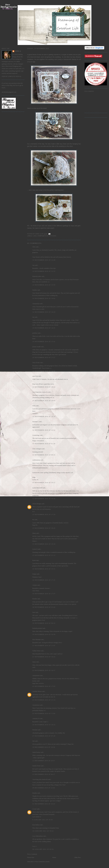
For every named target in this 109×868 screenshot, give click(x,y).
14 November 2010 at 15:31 (44, 342)
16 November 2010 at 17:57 (44, 594)
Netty (34, 406)
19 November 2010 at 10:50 (44, 634)
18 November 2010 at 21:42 (44, 607)
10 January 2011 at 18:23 (43, 831)
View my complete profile (12, 76)
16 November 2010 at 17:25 (44, 580)
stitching (53, 236)
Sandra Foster (36, 766)
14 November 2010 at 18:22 (44, 387)
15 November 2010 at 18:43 (44, 528)
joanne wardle (37, 347)
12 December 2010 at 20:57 (44, 761)
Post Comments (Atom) (42, 862)
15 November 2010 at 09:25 (44, 455)
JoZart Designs (37, 504)
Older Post (77, 857)
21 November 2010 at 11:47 (44, 645)
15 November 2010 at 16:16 (44, 499)
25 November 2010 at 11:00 (44, 713)
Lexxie (34, 809)
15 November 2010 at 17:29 (44, 514)
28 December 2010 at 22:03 (44, 788)
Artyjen (35, 585)
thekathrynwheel (37, 628)
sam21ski (35, 376)
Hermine (35, 730)
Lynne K (35, 549)
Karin (34, 560)
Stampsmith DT (43, 236)
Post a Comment (32, 854)
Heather (35, 290)
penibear (35, 333)
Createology (36, 435)
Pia (33, 520)
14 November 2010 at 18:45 (44, 401)
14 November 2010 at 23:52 (44, 430)
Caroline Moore (37, 691)
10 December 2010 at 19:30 (44, 747)
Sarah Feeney (36, 752)
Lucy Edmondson (38, 836)
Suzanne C (36, 422)
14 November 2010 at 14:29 (44, 312)
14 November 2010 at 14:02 (44, 298)
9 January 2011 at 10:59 (43, 820)
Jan (33, 317)
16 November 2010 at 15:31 (44, 569)
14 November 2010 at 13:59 (44, 285)
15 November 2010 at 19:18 (44, 544)
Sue (33, 265)
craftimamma (36, 460)
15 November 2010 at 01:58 (44, 444)
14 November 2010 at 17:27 (44, 357)
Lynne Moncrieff (37, 488)
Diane (34, 533)
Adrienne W (36, 719)
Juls (33, 741)
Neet (34, 612)
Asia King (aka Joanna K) (40, 392)
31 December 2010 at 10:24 (44, 804)
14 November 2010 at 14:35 (44, 328)
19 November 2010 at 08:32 (44, 623)
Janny (34, 662)
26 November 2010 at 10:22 (44, 725)
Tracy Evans (36, 363)
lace (35, 236)
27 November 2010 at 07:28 (44, 736)
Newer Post (31, 857)
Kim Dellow (36, 825)
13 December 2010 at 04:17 (44, 774)
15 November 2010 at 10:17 (44, 483)
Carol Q (18, 51)
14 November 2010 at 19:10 (44, 416)
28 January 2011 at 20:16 (43, 849)
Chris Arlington (37, 449)
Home (54, 857)
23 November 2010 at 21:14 (44, 700)
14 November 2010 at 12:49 (44, 260)
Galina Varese (36, 651)
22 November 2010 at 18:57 (44, 670)
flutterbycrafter (37, 276)
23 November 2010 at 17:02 (44, 686)
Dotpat (34, 574)
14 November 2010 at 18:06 (44, 371)
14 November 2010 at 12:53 (44, 271)
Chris (34, 247)
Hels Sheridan (37, 639)
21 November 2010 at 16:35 (44, 657)
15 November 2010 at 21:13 (44, 555)
